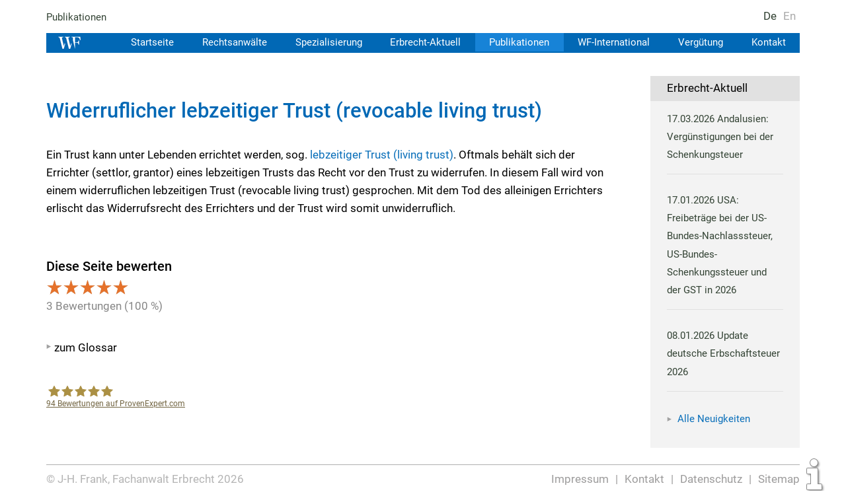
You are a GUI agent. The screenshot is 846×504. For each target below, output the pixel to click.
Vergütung (699, 42)
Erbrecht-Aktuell (420, 42)
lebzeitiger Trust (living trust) (382, 155)
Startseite (143, 42)
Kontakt (768, 42)
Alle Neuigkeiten (714, 419)
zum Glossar (86, 347)
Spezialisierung (322, 42)
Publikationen (77, 17)
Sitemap (779, 479)
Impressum (581, 479)
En (789, 16)
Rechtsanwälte (227, 42)
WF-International (611, 42)
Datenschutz (711, 479)
